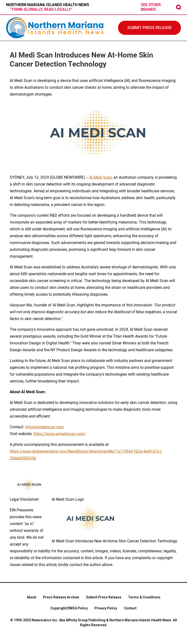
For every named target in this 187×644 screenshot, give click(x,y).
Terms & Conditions (144, 597)
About (32, 597)
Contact (130, 608)
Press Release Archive (61, 597)
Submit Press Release (104, 597)
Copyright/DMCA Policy (69, 608)
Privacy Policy (106, 608)
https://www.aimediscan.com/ (60, 434)
